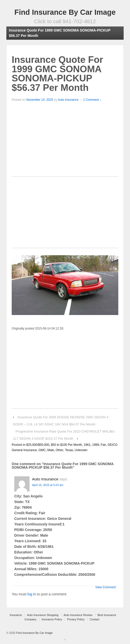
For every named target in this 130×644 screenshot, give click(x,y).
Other (60, 450)
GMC (42, 450)
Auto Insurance (68, 100)
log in (32, 594)
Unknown (81, 450)
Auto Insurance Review (78, 615)
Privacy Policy (76, 619)
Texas (69, 450)
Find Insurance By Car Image (65, 12)
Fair (103, 445)
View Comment (106, 587)
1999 (96, 445)
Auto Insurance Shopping (43, 615)
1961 (87, 445)
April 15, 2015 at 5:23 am (48, 485)
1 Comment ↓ (92, 100)
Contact (95, 619)
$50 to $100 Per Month (66, 445)
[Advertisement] (65, 141)
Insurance (16, 615)
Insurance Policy (52, 619)
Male (51, 450)
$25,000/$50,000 (38, 445)
